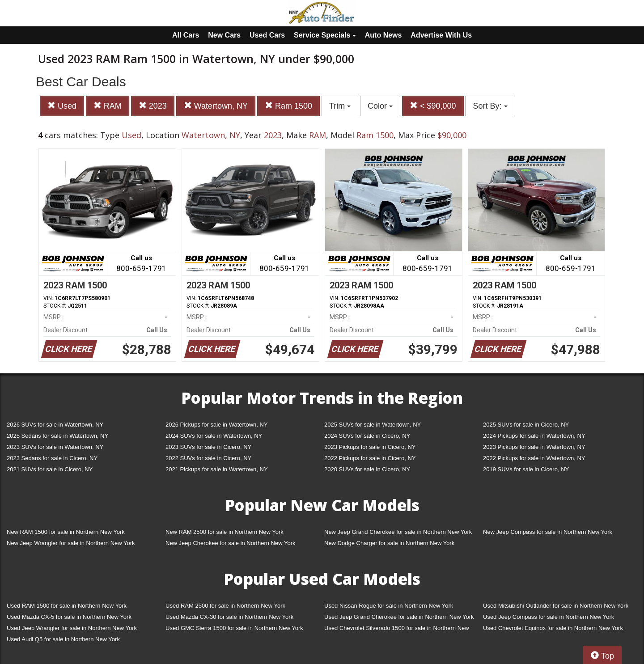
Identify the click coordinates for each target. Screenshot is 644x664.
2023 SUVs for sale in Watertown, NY (55, 447)
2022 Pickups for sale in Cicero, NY (370, 458)
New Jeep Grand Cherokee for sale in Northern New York (398, 532)
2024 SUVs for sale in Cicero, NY (367, 436)
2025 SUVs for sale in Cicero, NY (526, 425)
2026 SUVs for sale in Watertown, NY (55, 425)
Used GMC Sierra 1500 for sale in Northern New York (234, 628)
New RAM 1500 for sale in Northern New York (66, 532)
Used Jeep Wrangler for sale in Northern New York (72, 628)
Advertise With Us (441, 35)
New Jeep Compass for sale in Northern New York (548, 532)
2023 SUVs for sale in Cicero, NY (208, 447)
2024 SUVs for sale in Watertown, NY (214, 436)
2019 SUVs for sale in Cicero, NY (526, 469)
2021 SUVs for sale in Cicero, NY (50, 469)
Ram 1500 (288, 106)
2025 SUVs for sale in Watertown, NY (373, 425)
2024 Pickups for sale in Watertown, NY (534, 436)
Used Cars (267, 35)
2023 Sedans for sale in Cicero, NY (52, 458)
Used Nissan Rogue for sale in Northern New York (389, 606)
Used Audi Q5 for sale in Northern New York (63, 639)
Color (380, 106)
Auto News (383, 35)
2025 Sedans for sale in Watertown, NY (57, 436)
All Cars (186, 35)
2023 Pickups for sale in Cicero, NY (370, 447)
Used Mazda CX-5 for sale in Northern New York (69, 617)
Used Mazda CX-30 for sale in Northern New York (229, 617)
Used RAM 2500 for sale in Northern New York (225, 606)
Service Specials (325, 35)
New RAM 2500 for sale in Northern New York (225, 532)
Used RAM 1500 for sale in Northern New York (67, 606)
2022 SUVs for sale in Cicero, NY (208, 458)
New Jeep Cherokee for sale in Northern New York (230, 543)
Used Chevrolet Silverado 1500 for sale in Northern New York (397, 630)
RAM (108, 106)
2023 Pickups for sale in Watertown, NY (534, 447)
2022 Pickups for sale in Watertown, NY (534, 458)
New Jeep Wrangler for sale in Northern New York (71, 543)
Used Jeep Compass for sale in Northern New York (549, 617)
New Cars (224, 35)
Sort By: (490, 106)
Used (62, 106)
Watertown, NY (216, 106)
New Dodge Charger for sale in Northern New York (389, 543)
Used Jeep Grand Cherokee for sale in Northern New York (399, 617)
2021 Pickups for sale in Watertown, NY (217, 469)
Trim (340, 106)
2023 (153, 106)
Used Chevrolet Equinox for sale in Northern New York (553, 628)
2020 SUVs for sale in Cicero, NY (367, 469)
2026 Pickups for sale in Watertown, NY (217, 425)
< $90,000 (433, 106)
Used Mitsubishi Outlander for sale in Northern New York (556, 606)
